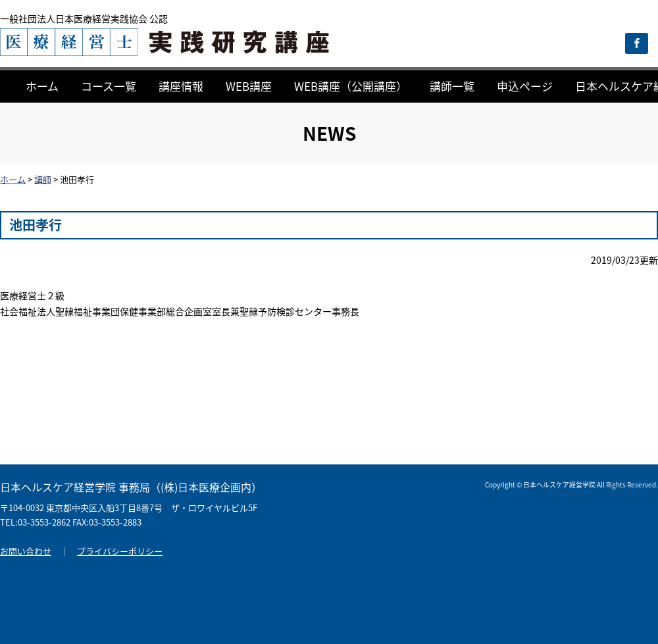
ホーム (42, 86)
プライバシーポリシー (120, 551)
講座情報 (181, 86)
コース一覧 (109, 86)
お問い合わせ (26, 551)
